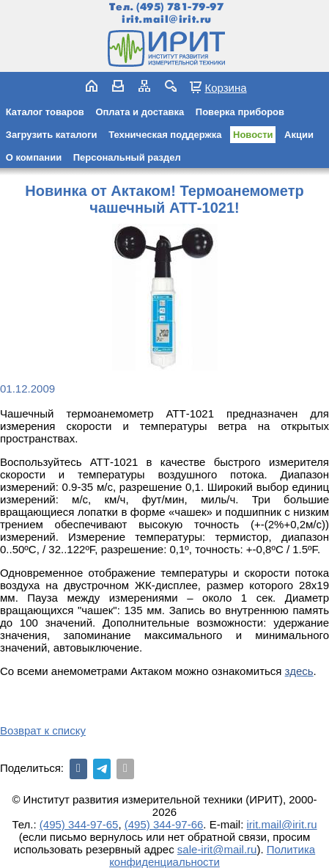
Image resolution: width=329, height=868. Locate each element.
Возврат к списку (43, 730)
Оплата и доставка (140, 112)
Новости (253, 135)
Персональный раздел (127, 157)
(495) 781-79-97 (180, 7)
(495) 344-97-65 (79, 824)
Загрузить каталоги (52, 135)
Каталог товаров (45, 112)
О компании (34, 157)
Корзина (225, 87)
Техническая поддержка (165, 135)
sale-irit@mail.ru (217, 849)
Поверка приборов (240, 112)
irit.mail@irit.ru (167, 19)
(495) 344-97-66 (164, 824)
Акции (299, 135)
